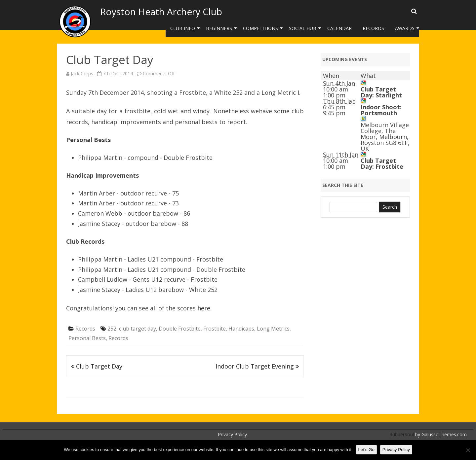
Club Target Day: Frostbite (382, 163)
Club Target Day (97, 366)
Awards (405, 28)
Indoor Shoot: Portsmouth (381, 110)
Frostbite (215, 329)
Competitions (260, 28)
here (204, 308)
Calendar (339, 28)
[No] (468, 450)
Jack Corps (82, 73)
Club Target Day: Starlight (381, 92)
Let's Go (366, 450)
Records (373, 28)
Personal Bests (87, 338)
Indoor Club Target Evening (257, 366)
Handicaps (241, 329)
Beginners (219, 28)
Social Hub (303, 28)
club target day (138, 329)
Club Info (183, 28)
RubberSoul (402, 434)
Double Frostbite (180, 329)
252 (112, 329)
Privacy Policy (232, 434)
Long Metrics (273, 329)
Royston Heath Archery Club (161, 12)
